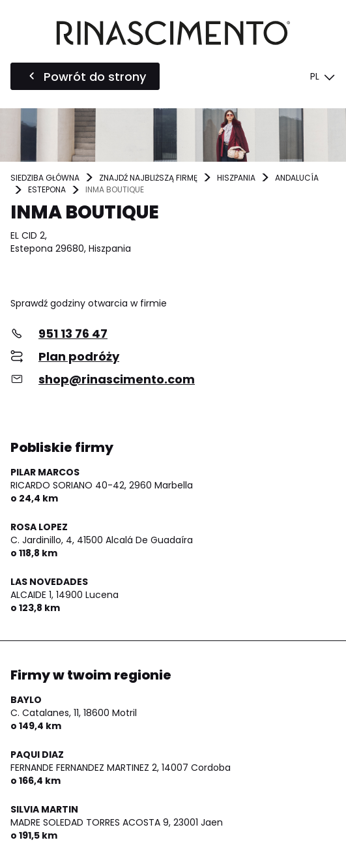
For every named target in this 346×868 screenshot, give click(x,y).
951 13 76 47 (73, 334)
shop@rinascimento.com (117, 379)
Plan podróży (79, 356)
